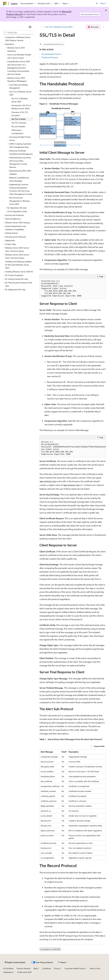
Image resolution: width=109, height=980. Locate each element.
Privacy (57, 968)
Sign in (103, 3)
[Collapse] (30, 27)
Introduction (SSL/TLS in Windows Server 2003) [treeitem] (21, 107)
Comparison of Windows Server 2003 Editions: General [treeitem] (18, 39)
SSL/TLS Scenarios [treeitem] (19, 123)
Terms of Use (95, 968)
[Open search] (97, 3)
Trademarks (8, 972)
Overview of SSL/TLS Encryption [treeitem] (20, 114)
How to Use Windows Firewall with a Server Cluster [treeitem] (19, 56)
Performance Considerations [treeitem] (17, 132)
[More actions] (104, 27)
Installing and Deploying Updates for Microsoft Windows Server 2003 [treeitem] (18, 265)
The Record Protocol (50, 57)
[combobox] (18, 32)
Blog (35, 968)
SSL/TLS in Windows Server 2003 (59, 27)
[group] (73, 448)
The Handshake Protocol (51, 54)
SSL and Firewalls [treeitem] (18, 126)
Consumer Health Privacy (75, 968)
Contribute (47, 968)
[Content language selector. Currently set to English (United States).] (15, 962)
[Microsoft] (5, 3)
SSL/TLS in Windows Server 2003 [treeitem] (20, 100)
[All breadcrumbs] (42, 27)
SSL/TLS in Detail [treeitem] (19, 119)
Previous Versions (24, 968)
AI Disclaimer (8, 968)
